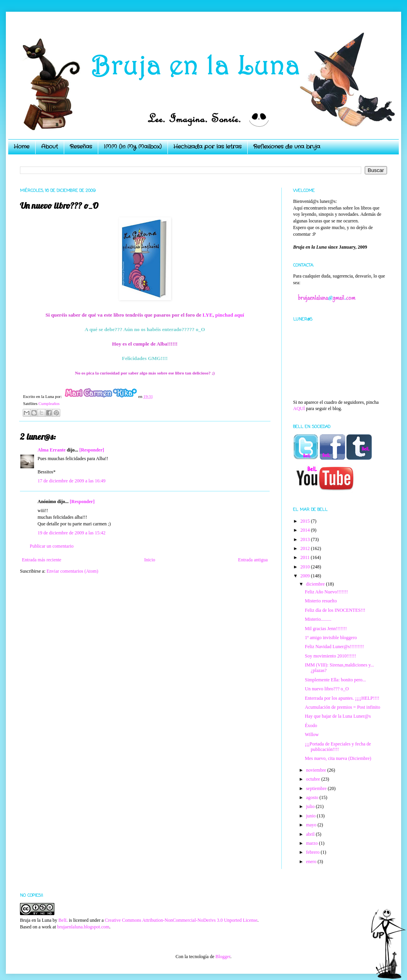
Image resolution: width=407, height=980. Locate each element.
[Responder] (92, 450)
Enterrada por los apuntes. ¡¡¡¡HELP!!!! (342, 698)
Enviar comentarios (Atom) (72, 571)
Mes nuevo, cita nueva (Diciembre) (338, 758)
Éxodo (311, 726)
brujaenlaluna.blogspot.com (83, 927)
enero (312, 862)
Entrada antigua (253, 560)
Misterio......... (318, 619)
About (50, 147)
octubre (314, 779)
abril (311, 834)
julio (311, 806)
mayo (312, 825)
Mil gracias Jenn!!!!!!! (326, 629)
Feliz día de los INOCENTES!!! (335, 610)
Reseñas (81, 147)
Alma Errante (52, 450)
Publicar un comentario (52, 546)
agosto (313, 797)
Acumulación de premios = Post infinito (342, 707)
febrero (313, 852)
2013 (306, 539)
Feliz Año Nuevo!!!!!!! (326, 592)
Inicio (149, 560)
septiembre (317, 788)
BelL (63, 920)
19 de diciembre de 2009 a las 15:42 (72, 533)
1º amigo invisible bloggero (331, 638)
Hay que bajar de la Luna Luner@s (338, 716)
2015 (306, 521)
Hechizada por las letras (207, 147)
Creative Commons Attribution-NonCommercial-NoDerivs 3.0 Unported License (181, 920)
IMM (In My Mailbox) (133, 147)
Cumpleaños (49, 403)
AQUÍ (299, 408)
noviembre (317, 770)
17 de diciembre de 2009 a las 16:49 (72, 481)
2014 (306, 530)
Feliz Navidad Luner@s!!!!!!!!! (334, 647)
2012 (306, 548)
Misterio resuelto (321, 601)
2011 (306, 557)
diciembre (316, 584)
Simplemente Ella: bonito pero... (335, 680)
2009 (306, 576)
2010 (306, 567)
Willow (312, 735)
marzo (312, 843)
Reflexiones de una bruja (287, 147)
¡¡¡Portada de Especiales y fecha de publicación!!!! (338, 747)
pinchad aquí (230, 315)
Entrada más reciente (42, 560)
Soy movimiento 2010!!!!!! (330, 656)
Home (22, 147)
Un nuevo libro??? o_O (327, 689)
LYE (208, 315)
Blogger (223, 957)
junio (312, 816)
